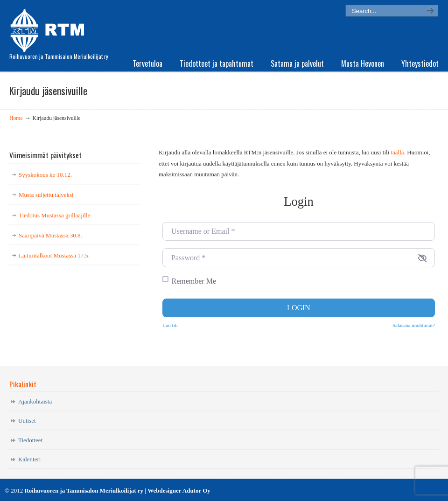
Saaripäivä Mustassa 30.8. (50, 235)
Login (299, 308)
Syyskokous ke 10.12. (45, 175)
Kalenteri (29, 459)
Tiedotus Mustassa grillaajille (54, 215)
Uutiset (27, 421)
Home (16, 118)
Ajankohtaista (35, 401)
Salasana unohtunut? (414, 325)
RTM (50, 28)
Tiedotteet (30, 440)
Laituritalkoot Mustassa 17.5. (54, 255)
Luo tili (170, 325)
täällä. (398, 152)
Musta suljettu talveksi (46, 195)
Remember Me (194, 281)
